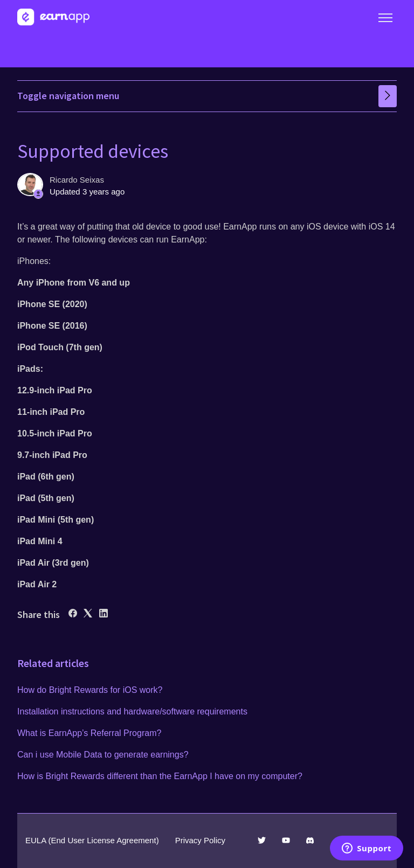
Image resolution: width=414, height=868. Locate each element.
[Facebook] (73, 614)
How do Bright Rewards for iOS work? (90, 690)
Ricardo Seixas (77, 180)
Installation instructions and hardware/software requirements (132, 711)
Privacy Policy (200, 840)
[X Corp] (88, 614)
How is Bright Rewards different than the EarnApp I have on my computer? (160, 776)
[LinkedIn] (103, 614)
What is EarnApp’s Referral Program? (89, 733)
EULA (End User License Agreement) (92, 840)
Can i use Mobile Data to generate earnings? (103, 755)
